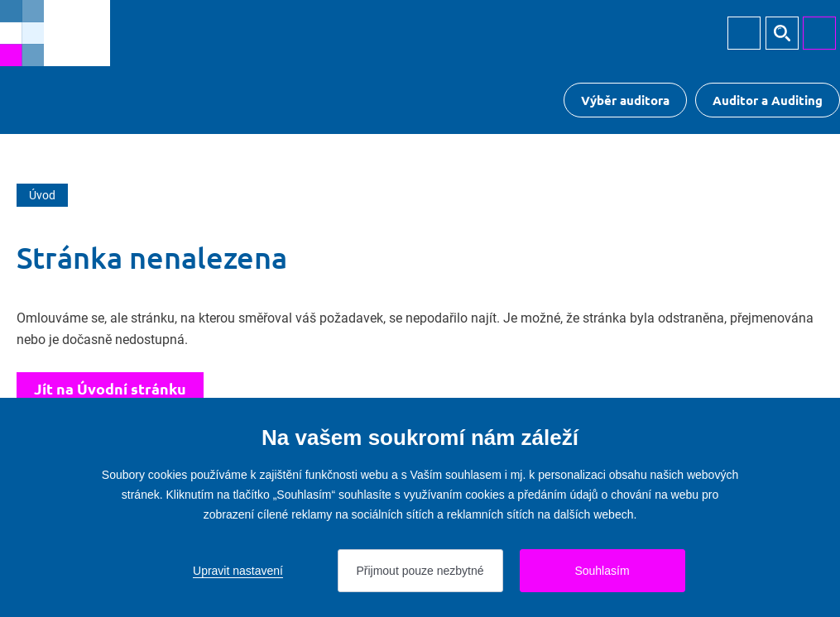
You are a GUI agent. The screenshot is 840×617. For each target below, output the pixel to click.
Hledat (782, 33)
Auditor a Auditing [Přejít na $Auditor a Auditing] (768, 100)
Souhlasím (602, 571)
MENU (819, 33)
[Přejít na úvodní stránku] (55, 33)
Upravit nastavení (238, 571)
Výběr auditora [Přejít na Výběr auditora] (625, 100)
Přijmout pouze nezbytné (420, 571)
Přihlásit (744, 33)
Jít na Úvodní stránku (110, 388)
